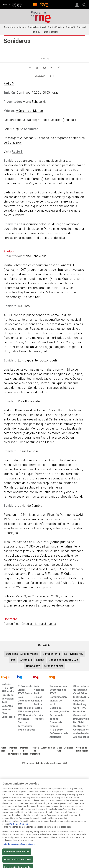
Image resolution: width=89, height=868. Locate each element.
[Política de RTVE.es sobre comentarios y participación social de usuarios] (81, 749)
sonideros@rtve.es (43, 624)
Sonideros (31, 129)
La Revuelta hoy (74, 654)
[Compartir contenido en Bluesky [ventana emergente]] (44, 67)
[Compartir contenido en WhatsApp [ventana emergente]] (52, 67)
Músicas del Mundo (29, 111)
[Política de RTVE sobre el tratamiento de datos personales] (13, 751)
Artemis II (26, 660)
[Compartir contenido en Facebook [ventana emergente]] (30, 67)
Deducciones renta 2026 (63, 660)
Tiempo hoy (33, 666)
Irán (13, 660)
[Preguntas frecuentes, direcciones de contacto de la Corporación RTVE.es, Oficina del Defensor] (68, 748)
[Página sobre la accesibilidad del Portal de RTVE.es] (48, 748)
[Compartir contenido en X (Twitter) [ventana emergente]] (37, 67)
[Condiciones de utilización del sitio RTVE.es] (4, 749)
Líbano (40, 660)
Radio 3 (9, 83)
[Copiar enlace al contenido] (59, 67)
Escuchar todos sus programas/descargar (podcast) (40, 120)
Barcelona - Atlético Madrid (22, 654)
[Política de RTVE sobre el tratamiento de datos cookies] (24, 751)
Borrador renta (51, 654)
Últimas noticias (54, 666)
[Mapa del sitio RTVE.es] (59, 749)
